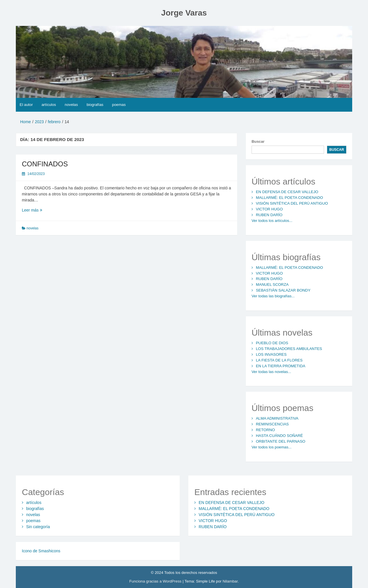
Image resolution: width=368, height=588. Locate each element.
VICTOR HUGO (269, 209)
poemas (119, 105)
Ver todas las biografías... (273, 296)
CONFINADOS (45, 164)
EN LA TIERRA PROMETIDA (281, 366)
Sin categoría (38, 527)
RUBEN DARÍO (269, 215)
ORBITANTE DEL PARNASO (281, 441)
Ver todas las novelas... (271, 372)
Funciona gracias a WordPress (156, 581)
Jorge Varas (184, 13)
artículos (49, 105)
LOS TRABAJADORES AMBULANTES (289, 349)
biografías (95, 105)
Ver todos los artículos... (272, 221)
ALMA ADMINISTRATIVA (277, 418)
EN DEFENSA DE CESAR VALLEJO (287, 192)
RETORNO (265, 430)
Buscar (258, 141)
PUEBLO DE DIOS (272, 343)
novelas (71, 105)
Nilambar (230, 581)
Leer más (44, 210)
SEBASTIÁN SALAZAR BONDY (283, 290)
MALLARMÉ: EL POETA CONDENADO (290, 198)
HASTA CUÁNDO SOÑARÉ (279, 436)
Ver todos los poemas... (272, 447)
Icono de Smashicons (41, 551)
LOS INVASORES (271, 354)
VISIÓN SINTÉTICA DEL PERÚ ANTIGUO (292, 203)
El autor (26, 105)
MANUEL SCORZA (272, 285)
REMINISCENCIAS (272, 424)
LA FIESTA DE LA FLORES (279, 360)
